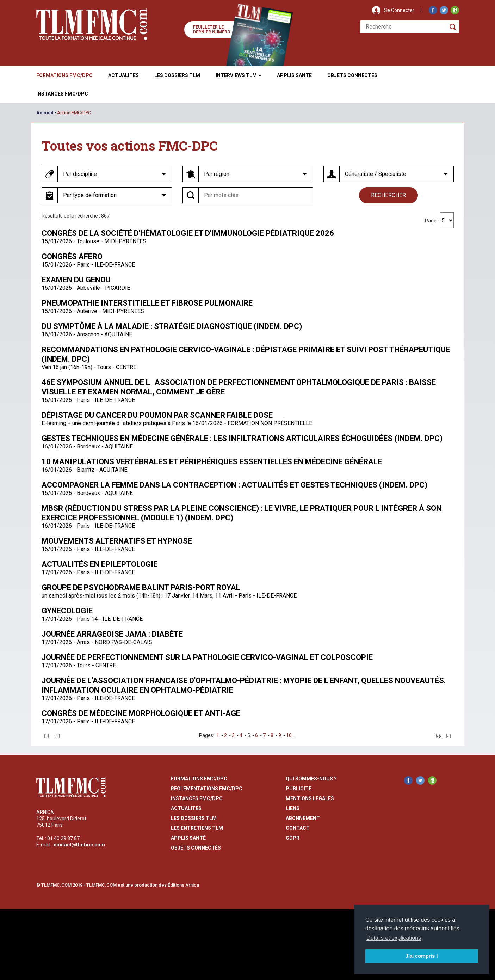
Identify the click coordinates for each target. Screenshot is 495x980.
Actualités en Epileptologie (100, 564)
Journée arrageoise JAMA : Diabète (112, 634)
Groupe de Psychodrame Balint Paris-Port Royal (141, 587)
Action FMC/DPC (74, 113)
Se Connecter (399, 10)
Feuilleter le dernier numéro (212, 30)
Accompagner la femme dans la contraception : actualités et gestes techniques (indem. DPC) (234, 485)
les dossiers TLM (194, 818)
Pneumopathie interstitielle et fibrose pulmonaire (147, 303)
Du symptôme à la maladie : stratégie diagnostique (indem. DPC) (172, 326)
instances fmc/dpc (197, 798)
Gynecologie (67, 611)
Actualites (123, 75)
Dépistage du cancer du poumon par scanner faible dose (157, 415)
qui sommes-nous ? (311, 779)
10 (289, 735)
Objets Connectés (196, 848)
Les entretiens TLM (197, 828)
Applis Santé (294, 75)
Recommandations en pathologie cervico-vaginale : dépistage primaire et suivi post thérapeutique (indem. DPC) (246, 354)
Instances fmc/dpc (62, 94)
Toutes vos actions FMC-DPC (129, 146)
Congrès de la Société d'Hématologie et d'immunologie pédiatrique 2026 (188, 233)
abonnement (303, 818)
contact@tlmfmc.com (79, 845)
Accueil (45, 113)
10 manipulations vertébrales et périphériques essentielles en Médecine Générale (212, 462)
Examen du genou (76, 280)
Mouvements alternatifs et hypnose (117, 541)
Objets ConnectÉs (352, 75)
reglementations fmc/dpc (207, 789)
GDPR (293, 838)
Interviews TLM (239, 75)
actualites (186, 808)
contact (298, 828)
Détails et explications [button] (394, 938)
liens (293, 808)
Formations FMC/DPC (64, 75)
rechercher (388, 195)
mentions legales (310, 798)
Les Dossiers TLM (177, 75)
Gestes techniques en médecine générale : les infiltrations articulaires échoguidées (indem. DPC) (242, 438)
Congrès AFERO (72, 256)
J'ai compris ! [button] (422, 956)
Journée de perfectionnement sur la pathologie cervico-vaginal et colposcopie (207, 657)
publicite (299, 789)
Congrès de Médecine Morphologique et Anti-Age (141, 713)
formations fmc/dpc (199, 779)
